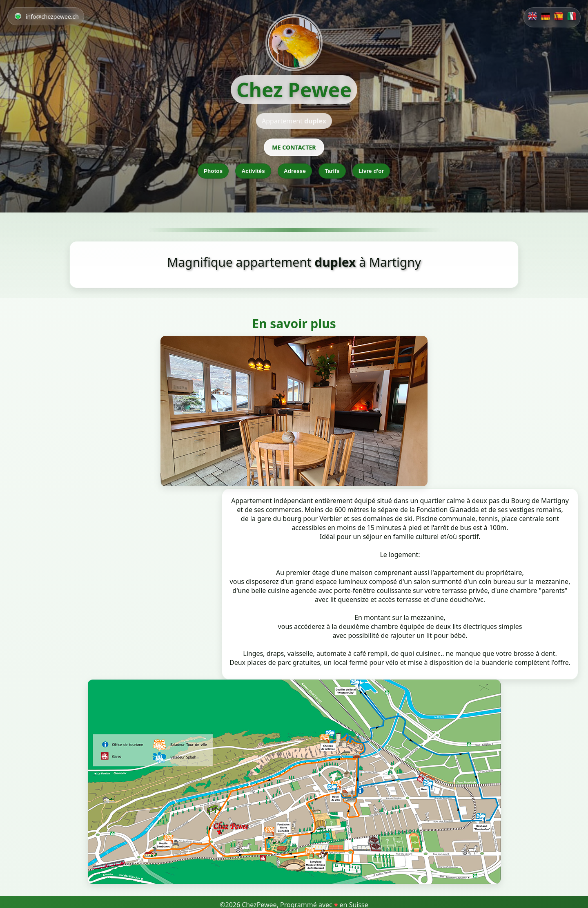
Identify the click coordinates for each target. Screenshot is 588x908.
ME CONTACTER (294, 147)
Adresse (295, 171)
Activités (253, 171)
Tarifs (332, 171)
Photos (213, 171)
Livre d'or (371, 171)
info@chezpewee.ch (52, 17)
